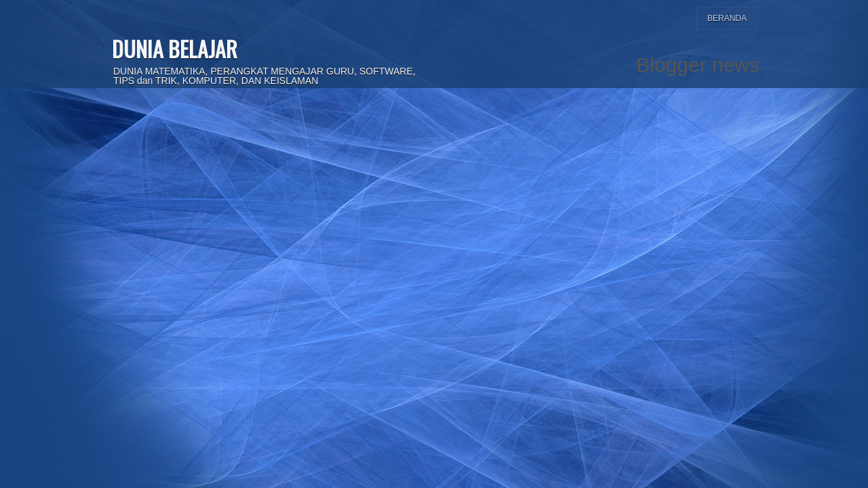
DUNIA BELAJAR (175, 48)
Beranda (727, 18)
